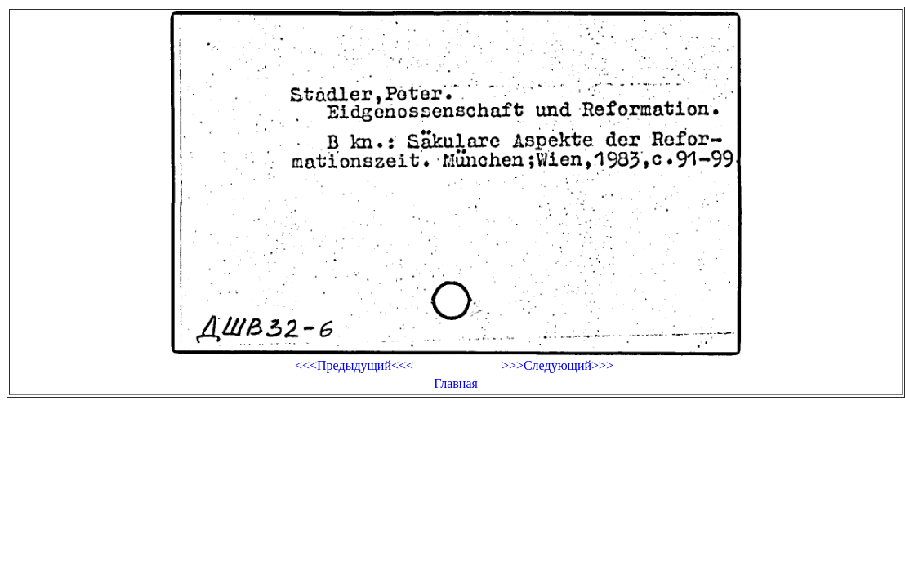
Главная (456, 383)
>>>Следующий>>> (557, 365)
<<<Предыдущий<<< (354, 365)
